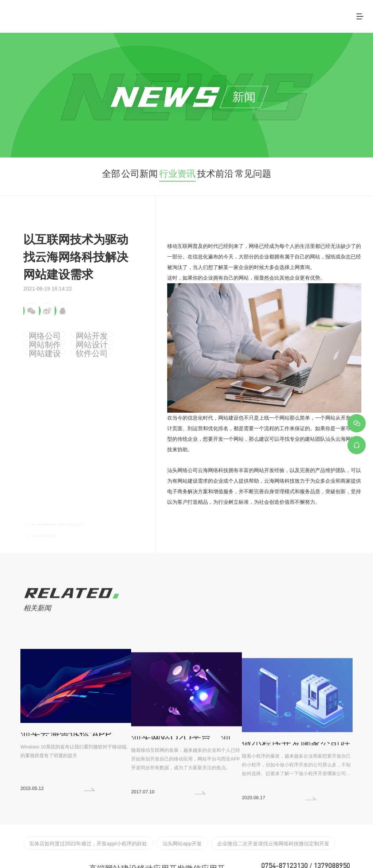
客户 (274, 14)
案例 (247, 14)
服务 (219, 14)
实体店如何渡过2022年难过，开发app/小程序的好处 (76, 821)
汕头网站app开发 (153, 821)
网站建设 (70, 344)
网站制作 (103, 332)
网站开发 (70, 332)
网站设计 (38, 344)
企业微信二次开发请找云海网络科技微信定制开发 (228, 821)
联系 (330, 14)
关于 (191, 14)
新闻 (302, 14)
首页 (164, 14)
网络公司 (38, 332)
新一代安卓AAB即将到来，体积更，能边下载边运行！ (95, 511)
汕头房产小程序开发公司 (62, 524)
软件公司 (103, 344)
